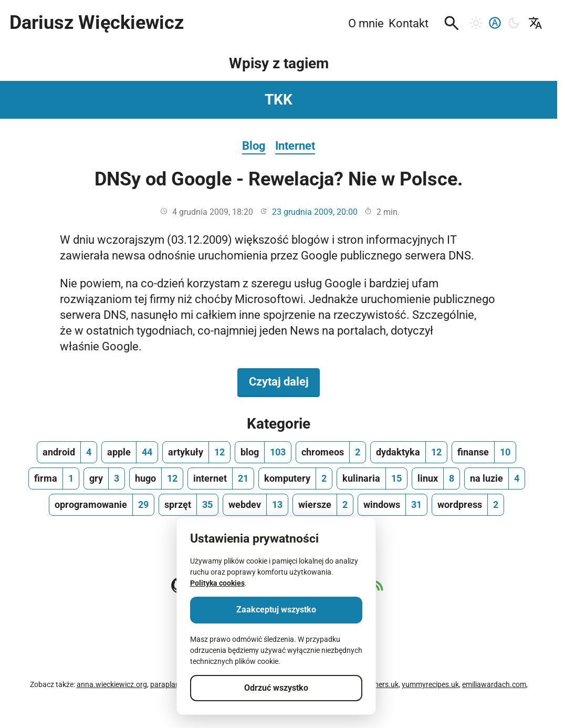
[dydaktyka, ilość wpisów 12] (409, 452)
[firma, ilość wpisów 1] (54, 479)
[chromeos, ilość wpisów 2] (331, 452)
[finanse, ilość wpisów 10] (484, 452)
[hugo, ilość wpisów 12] (156, 479)
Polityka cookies (217, 583)
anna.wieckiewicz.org (112, 684)
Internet (295, 145)
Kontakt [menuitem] (409, 23)
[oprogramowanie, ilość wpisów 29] (102, 505)
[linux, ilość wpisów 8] (436, 479)
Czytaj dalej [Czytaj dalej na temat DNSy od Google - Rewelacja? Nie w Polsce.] (285, 381)
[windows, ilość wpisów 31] (393, 505)
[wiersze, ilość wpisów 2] (323, 505)
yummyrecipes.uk (430, 684)
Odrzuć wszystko (276, 688)
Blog (254, 145)
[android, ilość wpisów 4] (67, 452)
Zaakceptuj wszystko (276, 610)
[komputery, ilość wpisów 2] (295, 479)
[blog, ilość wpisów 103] (263, 452)
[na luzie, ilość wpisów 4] (495, 479)
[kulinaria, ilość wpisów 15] (372, 479)
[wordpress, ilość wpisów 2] (468, 505)
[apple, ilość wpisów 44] (130, 452)
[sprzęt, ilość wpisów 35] (189, 505)
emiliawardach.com (494, 684)
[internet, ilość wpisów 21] (221, 479)
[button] (452, 23)
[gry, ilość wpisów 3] (104, 479)
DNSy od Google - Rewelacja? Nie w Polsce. (279, 179)
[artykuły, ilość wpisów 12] (196, 452)
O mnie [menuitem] (366, 23)
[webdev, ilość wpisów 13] (255, 505)
